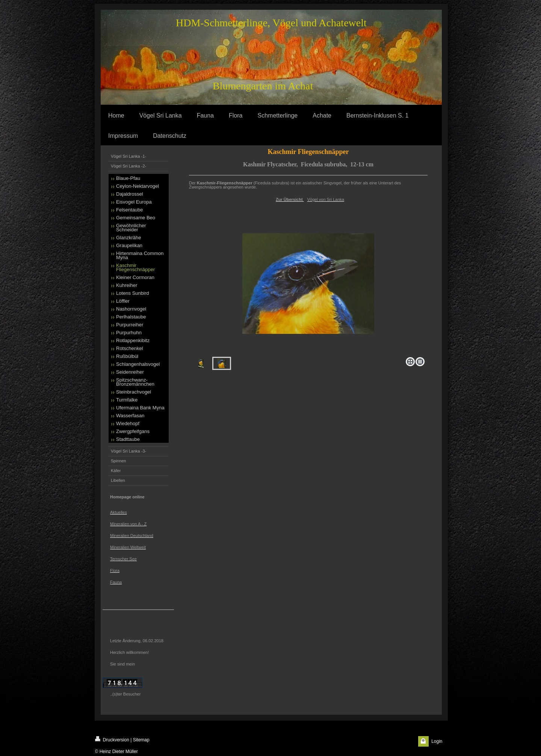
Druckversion (112, 739)
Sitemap (141, 740)
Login (437, 741)
